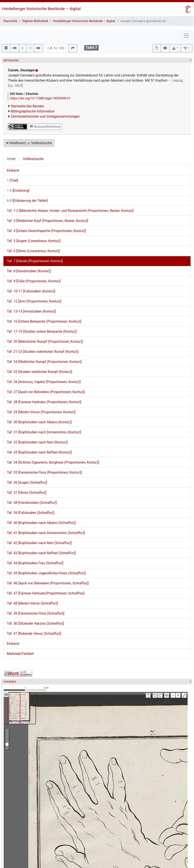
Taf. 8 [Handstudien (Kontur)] (29, 271)
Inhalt (11, 159)
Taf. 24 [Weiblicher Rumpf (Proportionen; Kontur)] (44, 362)
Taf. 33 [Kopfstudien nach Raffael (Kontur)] (39, 452)
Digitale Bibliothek (35, 21)
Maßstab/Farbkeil (20, 654)
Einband (13, 170)
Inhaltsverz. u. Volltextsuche (29, 143)
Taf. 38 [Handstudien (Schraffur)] (32, 503)
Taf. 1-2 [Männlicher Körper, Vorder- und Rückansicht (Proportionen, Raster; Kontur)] (70, 211)
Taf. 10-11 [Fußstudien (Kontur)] (31, 291)
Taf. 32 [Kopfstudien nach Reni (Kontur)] (37, 442)
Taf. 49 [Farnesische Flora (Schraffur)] (36, 613)
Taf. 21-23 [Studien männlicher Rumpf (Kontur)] (43, 352)
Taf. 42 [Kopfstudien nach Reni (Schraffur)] (39, 543)
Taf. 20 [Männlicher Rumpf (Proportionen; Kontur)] (45, 342)
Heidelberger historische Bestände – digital (41, 9)
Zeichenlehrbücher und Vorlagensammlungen (45, 116)
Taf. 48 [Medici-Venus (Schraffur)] (32, 603)
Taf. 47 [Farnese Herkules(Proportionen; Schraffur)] (46, 593)
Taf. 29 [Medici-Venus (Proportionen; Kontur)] (41, 412)
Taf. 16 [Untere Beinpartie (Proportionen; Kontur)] (44, 321)
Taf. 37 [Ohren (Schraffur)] (27, 493)
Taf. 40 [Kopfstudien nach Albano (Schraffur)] (41, 523)
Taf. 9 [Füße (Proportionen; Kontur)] (34, 281)
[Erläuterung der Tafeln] (27, 201)
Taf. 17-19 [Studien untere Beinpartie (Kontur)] (42, 331)
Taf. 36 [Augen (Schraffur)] (27, 483)
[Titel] (13, 180)
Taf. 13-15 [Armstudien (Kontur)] (31, 311)
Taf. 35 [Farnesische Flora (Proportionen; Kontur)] (44, 472)
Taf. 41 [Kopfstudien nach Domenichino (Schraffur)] (46, 533)
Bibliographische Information (33, 111)
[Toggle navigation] (186, 36)
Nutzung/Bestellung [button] (45, 127)
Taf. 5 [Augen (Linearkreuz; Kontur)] (34, 241)
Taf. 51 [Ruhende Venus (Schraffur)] (34, 634)
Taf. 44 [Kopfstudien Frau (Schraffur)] (35, 563)
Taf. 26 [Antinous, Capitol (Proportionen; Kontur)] (44, 382)
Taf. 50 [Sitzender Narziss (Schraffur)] (35, 623)
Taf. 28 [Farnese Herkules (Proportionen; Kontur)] (44, 402)
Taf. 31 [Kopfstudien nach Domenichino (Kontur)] (44, 432)
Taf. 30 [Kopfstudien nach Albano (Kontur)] (39, 422)
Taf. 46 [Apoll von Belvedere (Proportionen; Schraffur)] (48, 583)
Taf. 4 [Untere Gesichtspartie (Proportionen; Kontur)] (46, 231)
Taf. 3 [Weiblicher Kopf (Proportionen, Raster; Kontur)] (48, 221)
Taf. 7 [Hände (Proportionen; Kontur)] (35, 261)
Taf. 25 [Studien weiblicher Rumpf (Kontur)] (40, 372)
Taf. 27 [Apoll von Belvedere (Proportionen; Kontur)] (46, 392)
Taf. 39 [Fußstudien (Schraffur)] (31, 513)
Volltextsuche (33, 159)
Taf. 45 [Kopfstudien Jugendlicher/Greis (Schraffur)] (46, 573)
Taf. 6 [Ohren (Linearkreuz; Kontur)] (33, 251)
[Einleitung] (18, 191)
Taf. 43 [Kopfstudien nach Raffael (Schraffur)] (41, 553)
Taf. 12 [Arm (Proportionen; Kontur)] (34, 301)
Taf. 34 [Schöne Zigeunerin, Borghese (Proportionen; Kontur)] (53, 462)
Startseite (10, 21)
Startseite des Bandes (27, 106)
